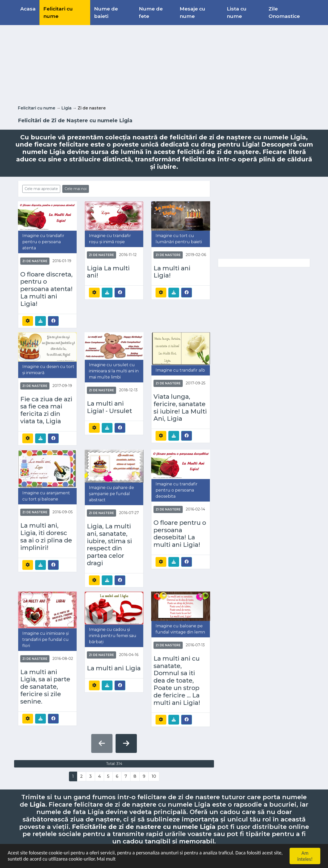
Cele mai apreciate (41, 189)
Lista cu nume (237, 12)
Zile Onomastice (284, 12)
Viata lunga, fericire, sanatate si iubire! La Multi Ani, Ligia (180, 408)
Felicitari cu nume (58, 12)
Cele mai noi (76, 189)
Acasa (28, 9)
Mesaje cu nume (192, 12)
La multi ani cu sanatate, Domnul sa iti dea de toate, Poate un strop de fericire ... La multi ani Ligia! (177, 681)
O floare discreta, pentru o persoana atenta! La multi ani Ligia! (46, 289)
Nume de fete (151, 12)
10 (154, 776)
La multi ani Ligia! (172, 272)
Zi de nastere (35, 261)
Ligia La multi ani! (108, 272)
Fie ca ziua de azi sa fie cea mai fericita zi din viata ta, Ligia (46, 410)
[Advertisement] (164, 64)
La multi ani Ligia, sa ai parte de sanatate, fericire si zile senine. (45, 687)
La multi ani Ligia (114, 668)
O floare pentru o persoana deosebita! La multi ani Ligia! (180, 534)
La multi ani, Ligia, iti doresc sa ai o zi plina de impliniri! (46, 537)
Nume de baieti (106, 12)
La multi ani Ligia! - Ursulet (109, 407)
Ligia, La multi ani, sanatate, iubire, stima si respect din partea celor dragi (109, 545)
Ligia (66, 108)
